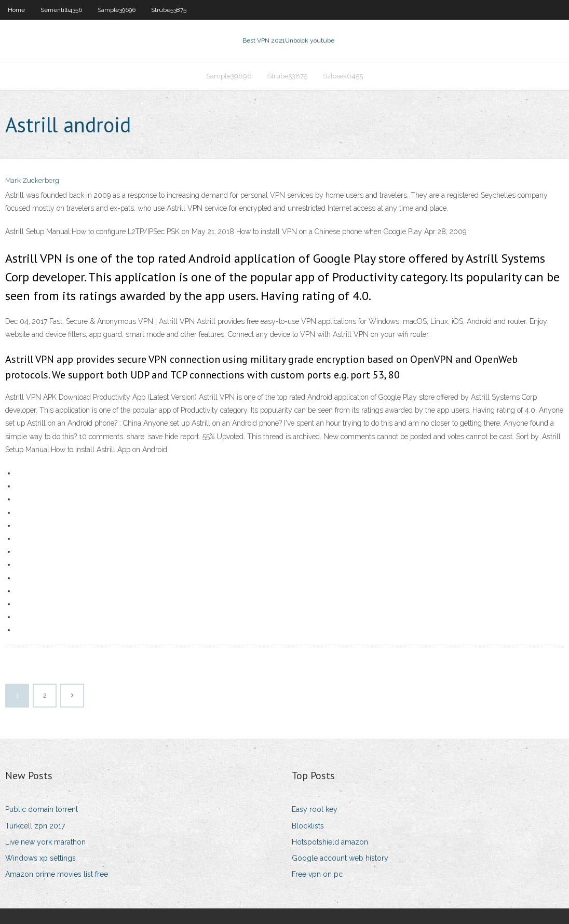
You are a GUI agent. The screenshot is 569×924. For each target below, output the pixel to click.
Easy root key (315, 809)
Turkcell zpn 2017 (35, 826)
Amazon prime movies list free (57, 874)
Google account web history (340, 858)
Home (16, 10)
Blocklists (308, 826)
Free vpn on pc (317, 874)
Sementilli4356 (61, 10)
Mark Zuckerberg (32, 180)
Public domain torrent (42, 809)
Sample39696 (117, 10)
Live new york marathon (45, 842)
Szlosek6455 (343, 76)
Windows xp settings (40, 858)
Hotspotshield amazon (330, 842)
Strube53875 (169, 10)
